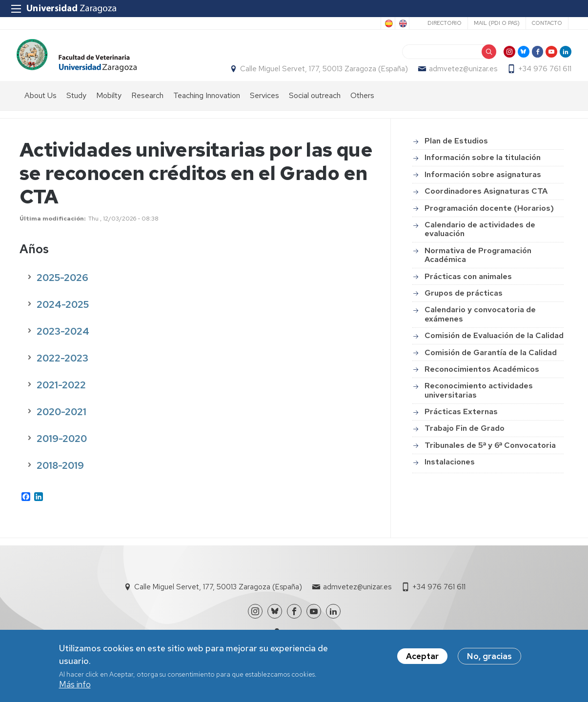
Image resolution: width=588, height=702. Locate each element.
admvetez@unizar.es (460, 74)
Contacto (547, 23)
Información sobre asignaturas (483, 184)
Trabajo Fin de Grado (465, 438)
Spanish (388, 23)
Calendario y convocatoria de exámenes (480, 324)
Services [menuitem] (264, 105)
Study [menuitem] (76, 105)
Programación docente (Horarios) (489, 218)
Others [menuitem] (362, 105)
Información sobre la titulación (483, 168)
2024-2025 (63, 314)
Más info (75, 685)
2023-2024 (63, 341)
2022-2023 (62, 368)
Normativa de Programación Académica (478, 265)
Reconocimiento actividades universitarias (479, 400)
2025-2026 (62, 287)
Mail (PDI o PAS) (497, 23)
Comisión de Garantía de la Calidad (491, 362)
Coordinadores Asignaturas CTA (486, 201)
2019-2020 (62, 448)
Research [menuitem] (147, 105)
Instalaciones (450, 472)
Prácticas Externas (461, 422)
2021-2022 (61, 395)
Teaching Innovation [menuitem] (207, 105)
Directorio (445, 23)
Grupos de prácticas (464, 303)
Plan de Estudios (456, 151)
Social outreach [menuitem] (315, 105)
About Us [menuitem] (41, 105)
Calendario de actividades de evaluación (480, 239)
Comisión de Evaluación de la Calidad (494, 346)
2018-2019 (60, 475)
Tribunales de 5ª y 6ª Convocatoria (490, 455)
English (402, 23)
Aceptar (422, 657)
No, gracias (489, 657)
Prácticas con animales (468, 286)
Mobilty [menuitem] (109, 105)
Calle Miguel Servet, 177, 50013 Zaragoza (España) (321, 74)
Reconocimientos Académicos (482, 379)
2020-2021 (61, 421)
